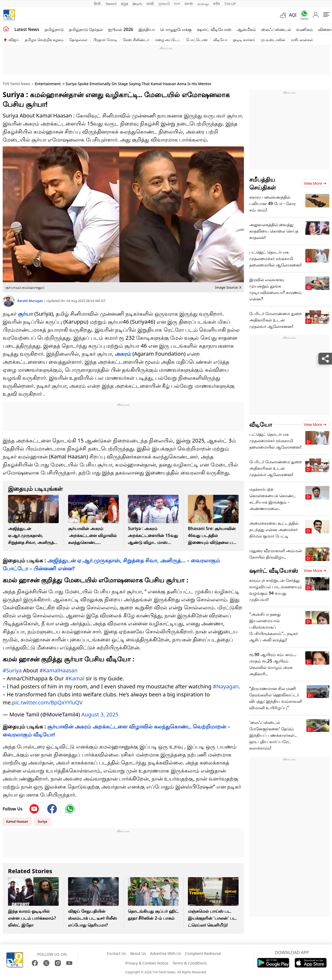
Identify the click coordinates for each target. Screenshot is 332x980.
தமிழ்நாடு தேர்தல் (86, 29)
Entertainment (48, 84)
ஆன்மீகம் (246, 29)
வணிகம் (305, 29)
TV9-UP (230, 4)
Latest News (27, 29)
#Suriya (12, 670)
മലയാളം (203, 4)
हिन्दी (98, 4)
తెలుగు (137, 4)
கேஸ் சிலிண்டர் (136, 40)
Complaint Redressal (203, 953)
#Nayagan (226, 686)
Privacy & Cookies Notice (147, 963)
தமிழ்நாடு (54, 29)
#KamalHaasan (58, 670)
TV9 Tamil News (17, 84)
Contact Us (116, 953)
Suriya (42, 822)
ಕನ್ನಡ (124, 4)
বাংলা (177, 4)
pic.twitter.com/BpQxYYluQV (47, 702)
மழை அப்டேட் (168, 40)
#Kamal (75, 678)
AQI (293, 15)
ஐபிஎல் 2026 (121, 29)
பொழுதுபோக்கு (176, 29)
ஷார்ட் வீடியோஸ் (214, 29)
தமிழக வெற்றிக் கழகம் (44, 40)
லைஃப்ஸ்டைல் (276, 29)
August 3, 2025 (100, 714)
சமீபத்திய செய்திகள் (263, 183)
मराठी (150, 4)
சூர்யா (25, 314)
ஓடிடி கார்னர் (244, 40)
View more (315, 183)
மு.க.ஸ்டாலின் (273, 40)
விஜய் (14, 40)
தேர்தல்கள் (78, 40)
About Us (138, 953)
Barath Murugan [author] (31, 301)
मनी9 (216, 4)
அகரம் (123, 354)
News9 (111, 4)
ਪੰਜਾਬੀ (189, 4)
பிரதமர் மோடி (105, 40)
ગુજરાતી (164, 4)
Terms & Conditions (190, 963)
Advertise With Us (165, 953)
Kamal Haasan (17, 822)
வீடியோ (220, 40)
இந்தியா (147, 29)
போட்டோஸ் (197, 40)
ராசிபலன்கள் (302, 40)
